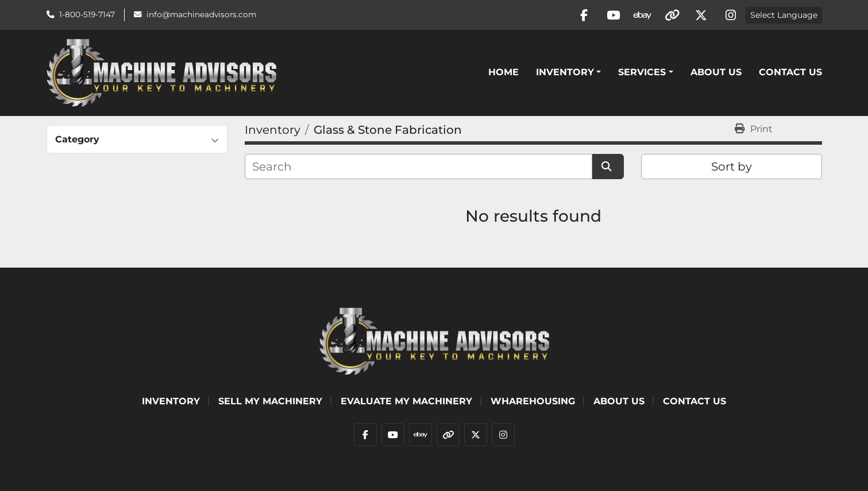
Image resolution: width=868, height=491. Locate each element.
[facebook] (584, 15)
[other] (672, 15)
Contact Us (790, 72)
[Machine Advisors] (434, 340)
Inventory (565, 72)
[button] (568, 72)
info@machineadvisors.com (201, 14)
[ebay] (643, 15)
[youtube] (614, 15)
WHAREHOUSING (533, 401)
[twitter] (701, 15)
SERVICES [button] (642, 72)
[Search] (418, 167)
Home (504, 72)
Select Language (784, 15)
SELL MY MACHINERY (270, 401)
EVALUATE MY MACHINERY (406, 401)
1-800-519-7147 (87, 14)
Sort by (732, 167)
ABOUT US (716, 72)
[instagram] (731, 15)
